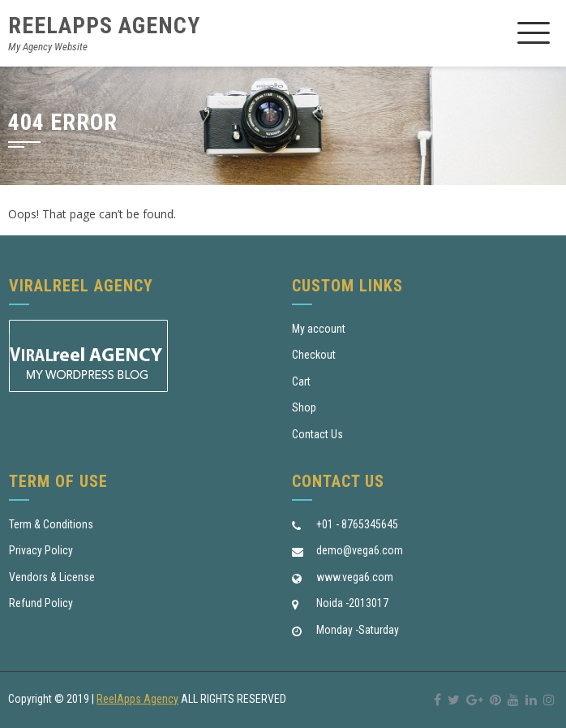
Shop (304, 407)
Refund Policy (41, 603)
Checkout (314, 355)
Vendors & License (52, 577)
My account (319, 329)
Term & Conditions (51, 524)
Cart (301, 381)
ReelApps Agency (104, 26)
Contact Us (317, 434)
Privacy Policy (41, 550)
